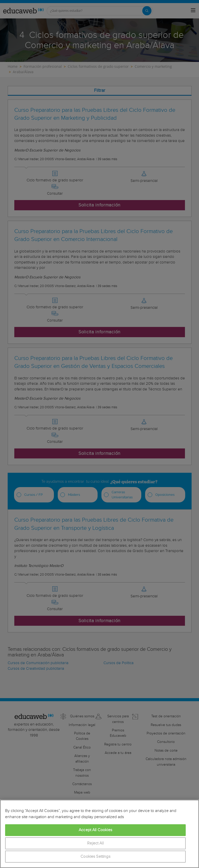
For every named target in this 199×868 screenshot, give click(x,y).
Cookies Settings (95, 857)
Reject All (95, 843)
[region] (100, 834)
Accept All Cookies (95, 830)
